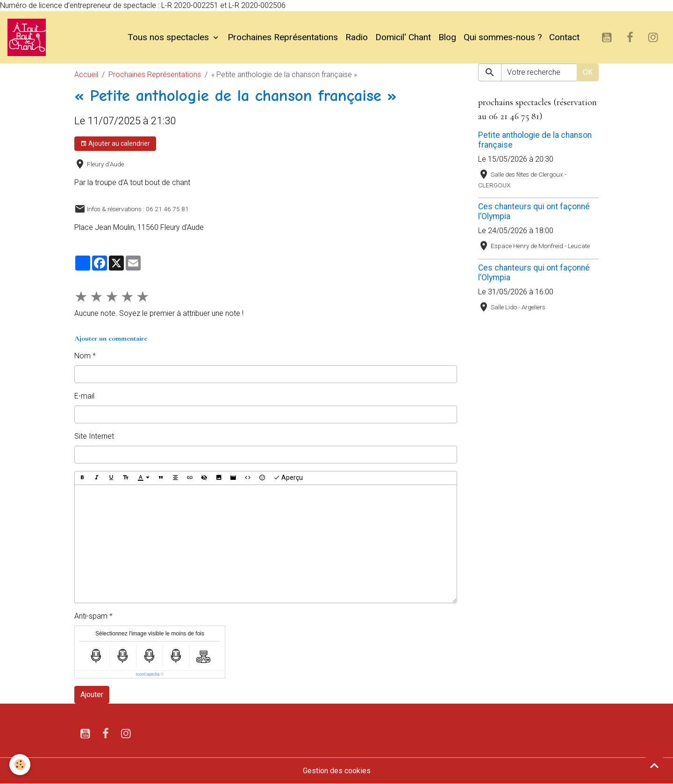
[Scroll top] (654, 765)
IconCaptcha (148, 674)
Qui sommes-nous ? (503, 37)
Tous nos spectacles (169, 37)
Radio (357, 37)
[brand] (29, 37)
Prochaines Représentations (283, 37)
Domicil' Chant (403, 37)
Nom (82, 356)
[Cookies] (20, 765)
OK (588, 72)
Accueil (86, 75)
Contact (564, 37)
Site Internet (94, 436)
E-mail (84, 396)
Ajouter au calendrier (115, 144)
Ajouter (92, 695)
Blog (447, 37)
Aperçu (288, 478)
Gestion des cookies (337, 771)
